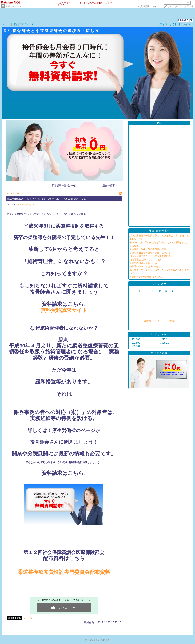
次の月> (171, 321)
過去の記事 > (110, 186)
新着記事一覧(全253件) (64, 186)
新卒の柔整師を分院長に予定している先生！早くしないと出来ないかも (46, 199)
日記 (15, 24)
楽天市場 (189, 6)
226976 (183, 20)
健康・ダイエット (14, 6)
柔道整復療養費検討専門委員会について (150, 253)
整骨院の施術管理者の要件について (148, 277)
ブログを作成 (175, 6)
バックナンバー (159, 334)
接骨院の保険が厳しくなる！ (144, 263)
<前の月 (147, 321)
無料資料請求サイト (64, 310)
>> (149, 6)
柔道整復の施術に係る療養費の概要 (148, 249)
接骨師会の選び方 (26, 204)
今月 (159, 321)
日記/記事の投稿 (159, 231)
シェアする (29, 618)
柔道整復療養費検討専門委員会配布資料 (64, 572)
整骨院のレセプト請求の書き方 (145, 266)
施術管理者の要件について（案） (147, 260)
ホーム (7, 24)
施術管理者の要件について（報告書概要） (151, 256)
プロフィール (27, 24)
